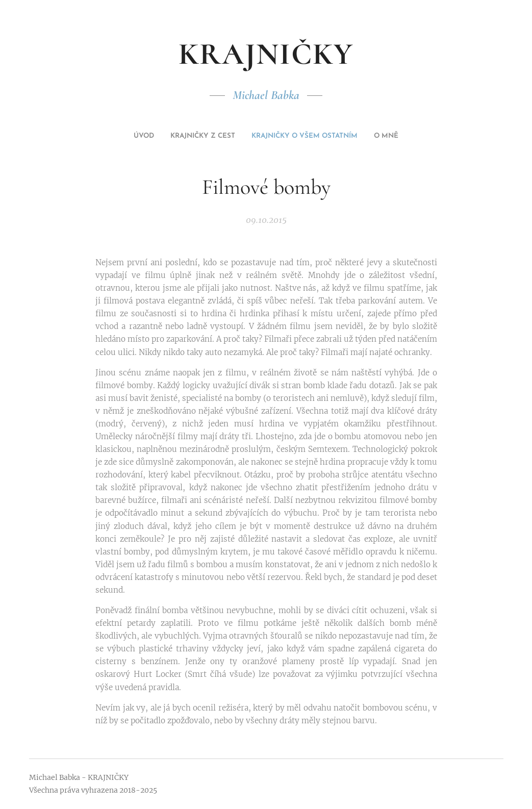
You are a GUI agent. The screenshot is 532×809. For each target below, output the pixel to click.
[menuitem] (246, 136)
